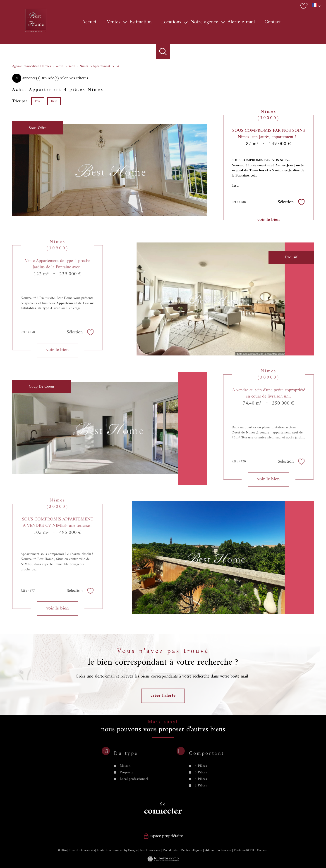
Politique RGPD (244, 850)
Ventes (114, 22)
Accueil (90, 22)
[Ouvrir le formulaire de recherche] (163, 51)
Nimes (84, 66)
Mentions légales (191, 850)
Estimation (141, 22)
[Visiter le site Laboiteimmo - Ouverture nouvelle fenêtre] (163, 860)
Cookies (262, 850)
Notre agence (204, 22)
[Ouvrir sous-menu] (125, 22)
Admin (210, 850)
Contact (273, 22)
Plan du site (170, 850)
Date (54, 101)
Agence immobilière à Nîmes (31, 66)
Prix (38, 101)
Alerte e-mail (241, 22)
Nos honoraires (150, 850)
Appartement (102, 66)
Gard (71, 66)
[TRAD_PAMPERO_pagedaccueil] (36, 32)
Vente (59, 66)
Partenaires (224, 850)
